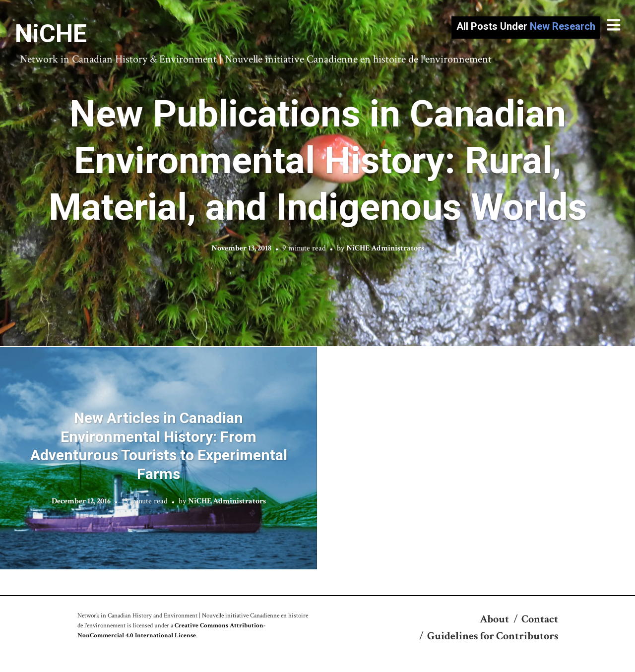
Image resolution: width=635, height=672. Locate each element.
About (494, 619)
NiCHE (51, 34)
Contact (540, 619)
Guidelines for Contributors (493, 636)
